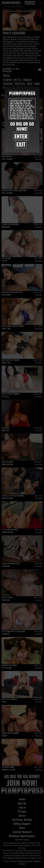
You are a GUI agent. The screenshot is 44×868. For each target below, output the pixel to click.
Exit (21, 144)
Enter (21, 136)
